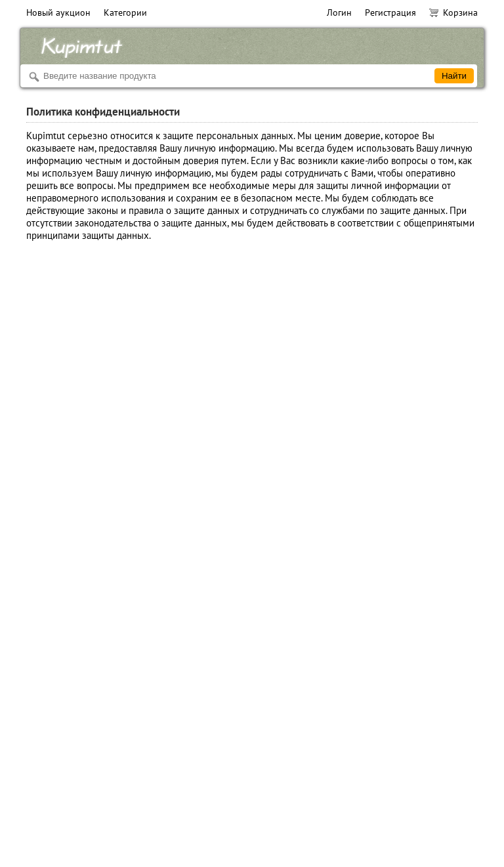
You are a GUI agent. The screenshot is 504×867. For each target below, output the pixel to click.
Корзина (453, 12)
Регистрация (390, 12)
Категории (125, 12)
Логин (339, 12)
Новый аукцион (58, 12)
